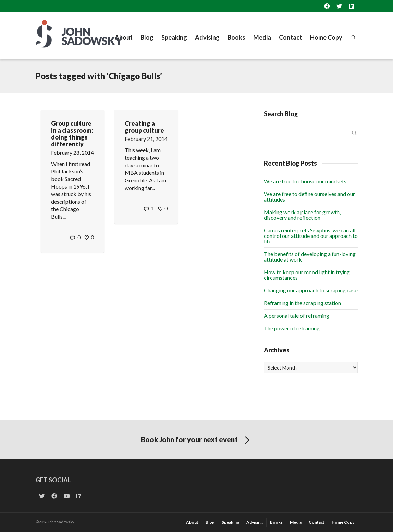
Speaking (174, 37)
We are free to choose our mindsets (305, 181)
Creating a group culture (144, 127)
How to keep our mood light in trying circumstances (307, 275)
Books (236, 37)
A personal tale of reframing (297, 316)
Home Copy (326, 37)
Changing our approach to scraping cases (312, 290)
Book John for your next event (196, 440)
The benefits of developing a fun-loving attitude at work (310, 257)
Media (262, 37)
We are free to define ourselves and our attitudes (309, 197)
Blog (147, 37)
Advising (207, 37)
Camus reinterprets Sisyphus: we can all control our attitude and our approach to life (311, 236)
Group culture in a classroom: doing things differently (72, 134)
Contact (291, 37)
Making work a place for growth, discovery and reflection (302, 215)
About (124, 37)
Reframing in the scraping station (302, 303)
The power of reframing (292, 328)
